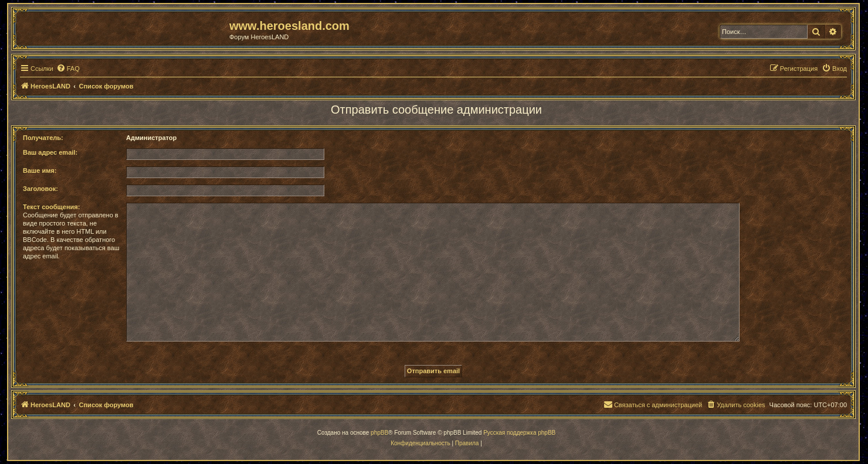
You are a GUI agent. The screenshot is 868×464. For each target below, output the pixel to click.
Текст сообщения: (51, 207)
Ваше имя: (40, 170)
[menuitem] (68, 69)
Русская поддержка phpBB (519, 433)
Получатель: (43, 138)
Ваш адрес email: (50, 152)
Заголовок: (40, 189)
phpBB (379, 433)
